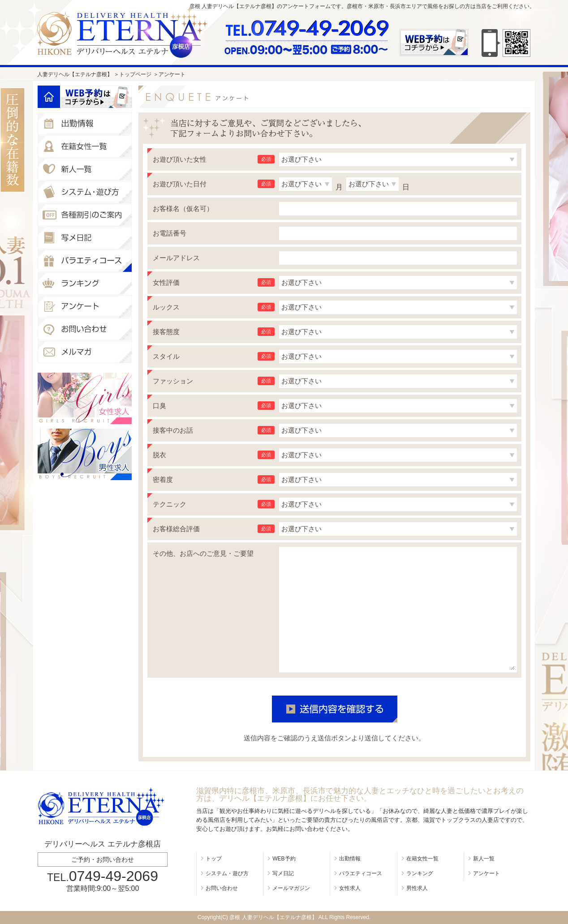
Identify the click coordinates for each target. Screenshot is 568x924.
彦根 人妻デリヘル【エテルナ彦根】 (273, 917)
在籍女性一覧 (422, 859)
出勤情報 (350, 859)
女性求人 (350, 888)
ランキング (420, 873)
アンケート (486, 873)
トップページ (135, 74)
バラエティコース (361, 873)
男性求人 (417, 888)
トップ (214, 859)
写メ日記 (283, 873)
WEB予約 (284, 859)
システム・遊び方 (227, 873)
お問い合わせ (222, 888)
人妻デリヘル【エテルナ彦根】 (75, 74)
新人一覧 (484, 859)
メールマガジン (291, 888)
